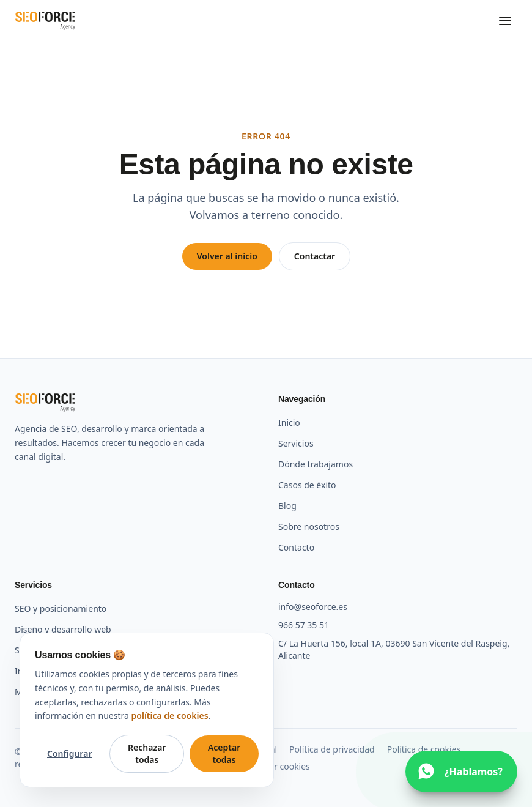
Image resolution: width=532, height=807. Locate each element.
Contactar (315, 256)
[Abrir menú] (505, 21)
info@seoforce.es (313, 607)
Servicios (296, 443)
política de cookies (170, 716)
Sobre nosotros (309, 526)
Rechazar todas (147, 753)
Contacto (296, 547)
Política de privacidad (332, 749)
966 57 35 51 (304, 625)
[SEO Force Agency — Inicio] (45, 21)
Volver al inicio (227, 256)
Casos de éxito (307, 485)
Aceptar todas (224, 753)
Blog (287, 506)
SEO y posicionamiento (61, 608)
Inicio (289, 422)
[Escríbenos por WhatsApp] (461, 772)
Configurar (69, 753)
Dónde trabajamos (316, 464)
